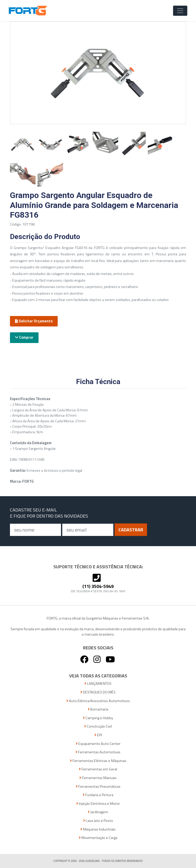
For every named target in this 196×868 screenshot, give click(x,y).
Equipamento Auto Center (98, 744)
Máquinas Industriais (98, 829)
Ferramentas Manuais (98, 778)
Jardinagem (98, 812)
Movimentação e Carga (98, 838)
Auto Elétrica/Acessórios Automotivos (98, 701)
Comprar (24, 337)
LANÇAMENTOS (98, 684)
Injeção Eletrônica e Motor (98, 804)
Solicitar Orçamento (34, 321)
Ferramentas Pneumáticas (98, 787)
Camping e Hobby (98, 718)
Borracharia (98, 709)
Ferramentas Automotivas (98, 752)
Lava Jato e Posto (98, 821)
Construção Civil (98, 726)
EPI (98, 735)
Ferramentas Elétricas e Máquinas (98, 761)
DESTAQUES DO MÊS (98, 692)
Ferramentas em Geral (98, 769)
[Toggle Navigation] (180, 11)
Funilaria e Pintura (98, 795)
